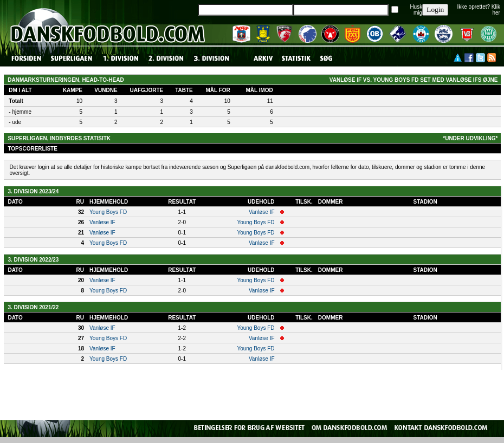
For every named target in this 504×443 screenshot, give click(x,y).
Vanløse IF (262, 212)
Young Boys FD (108, 212)
